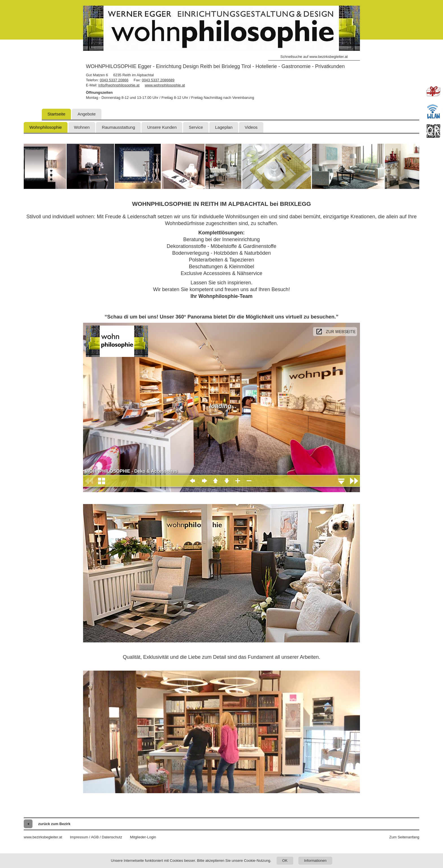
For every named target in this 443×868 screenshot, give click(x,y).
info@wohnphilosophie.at (119, 85)
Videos (251, 127)
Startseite (56, 114)
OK (285, 861)
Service (196, 127)
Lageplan (224, 127)
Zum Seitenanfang (404, 837)
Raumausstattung (118, 127)
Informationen (315, 861)
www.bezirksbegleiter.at (43, 837)
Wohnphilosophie (46, 127)
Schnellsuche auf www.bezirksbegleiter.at (314, 57)
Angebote (86, 114)
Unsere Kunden (162, 127)
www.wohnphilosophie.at (165, 85)
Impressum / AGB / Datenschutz (96, 837)
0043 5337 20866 (114, 80)
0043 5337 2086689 (158, 80)
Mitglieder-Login (143, 837)
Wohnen (82, 127)
